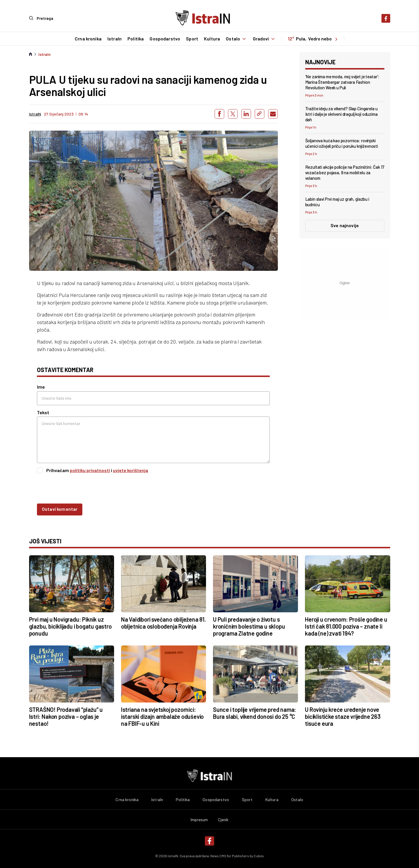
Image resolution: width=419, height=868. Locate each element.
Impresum (199, 819)
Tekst (43, 412)
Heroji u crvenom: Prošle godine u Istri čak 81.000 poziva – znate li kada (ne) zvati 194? (346, 626)
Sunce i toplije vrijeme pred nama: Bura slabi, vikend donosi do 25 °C (255, 713)
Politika (135, 39)
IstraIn (114, 39)
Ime (41, 387)
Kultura (212, 39)
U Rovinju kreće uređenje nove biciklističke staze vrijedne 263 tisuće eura (343, 716)
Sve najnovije (345, 225)
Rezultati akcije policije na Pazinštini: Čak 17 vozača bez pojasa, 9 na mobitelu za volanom (345, 172)
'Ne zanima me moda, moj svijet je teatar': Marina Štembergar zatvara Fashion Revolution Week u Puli (342, 82)
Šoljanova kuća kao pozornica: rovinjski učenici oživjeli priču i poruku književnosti (342, 143)
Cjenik (223, 819)
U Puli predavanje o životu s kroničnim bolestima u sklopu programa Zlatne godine (249, 626)
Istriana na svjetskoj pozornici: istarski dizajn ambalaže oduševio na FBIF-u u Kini (162, 716)
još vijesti (45, 541)
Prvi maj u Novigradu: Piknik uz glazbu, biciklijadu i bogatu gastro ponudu (70, 626)
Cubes (259, 855)
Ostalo (236, 39)
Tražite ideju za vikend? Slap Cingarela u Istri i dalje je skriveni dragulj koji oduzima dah (341, 114)
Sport (192, 39)
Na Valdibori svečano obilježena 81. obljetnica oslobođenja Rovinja (164, 623)
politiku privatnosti (90, 470)
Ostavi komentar (60, 509)
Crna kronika (88, 39)
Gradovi (264, 39)
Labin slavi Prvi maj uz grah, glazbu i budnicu (337, 202)
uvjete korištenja (131, 470)
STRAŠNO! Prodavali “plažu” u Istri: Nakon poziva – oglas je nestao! (66, 716)
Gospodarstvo (165, 39)
